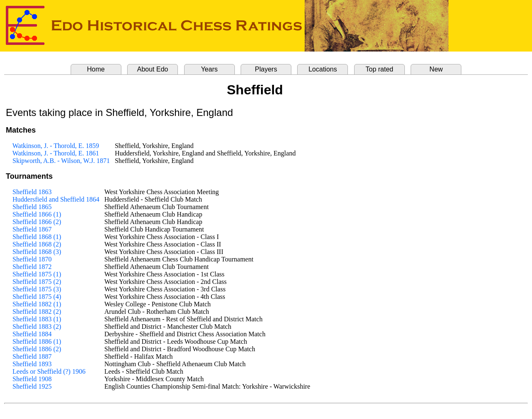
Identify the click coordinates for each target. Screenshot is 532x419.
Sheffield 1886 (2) (37, 349)
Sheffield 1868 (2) (37, 244)
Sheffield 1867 (32, 229)
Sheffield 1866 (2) (37, 222)
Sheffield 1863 (32, 192)
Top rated (380, 69)
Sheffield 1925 (32, 386)
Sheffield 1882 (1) (37, 304)
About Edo (153, 69)
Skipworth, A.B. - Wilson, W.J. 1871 (61, 161)
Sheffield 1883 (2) (37, 327)
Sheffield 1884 (32, 334)
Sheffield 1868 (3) (37, 252)
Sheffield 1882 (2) (37, 312)
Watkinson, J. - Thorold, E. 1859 (56, 146)
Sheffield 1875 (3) (37, 289)
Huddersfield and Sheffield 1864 (56, 199)
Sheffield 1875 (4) (37, 297)
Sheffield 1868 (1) (37, 237)
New (436, 69)
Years (209, 69)
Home (96, 69)
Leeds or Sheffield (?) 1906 (49, 371)
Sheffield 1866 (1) (37, 214)
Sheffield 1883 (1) (37, 319)
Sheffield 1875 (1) (37, 274)
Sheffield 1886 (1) (37, 341)
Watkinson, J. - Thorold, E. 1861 (56, 153)
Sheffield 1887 (32, 356)
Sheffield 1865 (32, 207)
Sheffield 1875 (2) (37, 282)
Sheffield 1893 (32, 364)
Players (266, 69)
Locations (323, 69)
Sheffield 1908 (32, 379)
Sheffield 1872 (32, 267)
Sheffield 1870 (32, 259)
